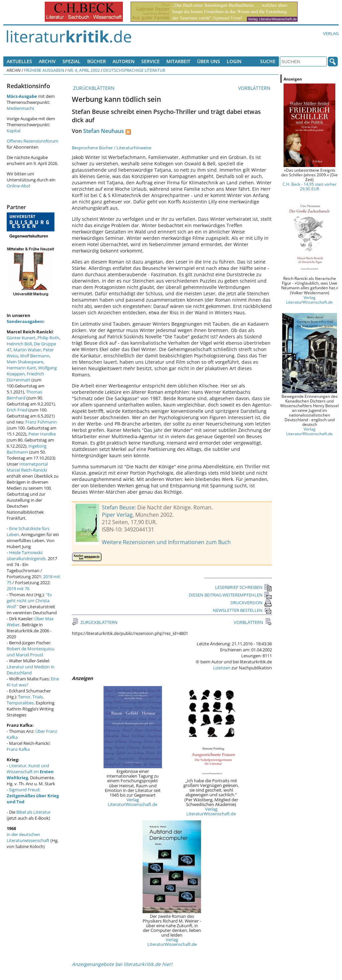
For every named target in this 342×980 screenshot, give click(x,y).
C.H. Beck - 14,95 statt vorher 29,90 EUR (310, 186)
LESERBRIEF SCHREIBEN (243, 587)
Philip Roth (48, 338)
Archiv (47, 61)
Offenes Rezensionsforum (32, 141)
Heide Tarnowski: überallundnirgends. (27, 555)
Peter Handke (42, 434)
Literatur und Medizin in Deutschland (31, 670)
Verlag (331, 33)
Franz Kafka (18, 749)
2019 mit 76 (18, 589)
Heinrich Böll (19, 344)
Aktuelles (19, 61)
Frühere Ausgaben (44, 70)
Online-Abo (18, 186)
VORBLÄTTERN (255, 88)
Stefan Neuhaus (104, 131)
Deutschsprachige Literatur (134, 70)
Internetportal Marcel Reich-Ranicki (27, 467)
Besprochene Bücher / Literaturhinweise (112, 148)
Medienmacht (21, 108)
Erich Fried (17, 410)
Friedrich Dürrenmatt (25, 377)
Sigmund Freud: (33, 796)
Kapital (14, 131)
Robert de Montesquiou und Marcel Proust (31, 652)
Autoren (124, 61)
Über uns (209, 61)
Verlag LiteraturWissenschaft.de (133, 802)
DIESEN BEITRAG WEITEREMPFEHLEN (230, 595)
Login (234, 61)
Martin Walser (27, 350)
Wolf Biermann (35, 356)
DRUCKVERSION (251, 603)
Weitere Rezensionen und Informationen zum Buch (166, 542)
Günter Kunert (21, 338)
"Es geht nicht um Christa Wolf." (29, 601)
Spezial (71, 61)
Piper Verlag (117, 515)
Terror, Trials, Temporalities (25, 700)
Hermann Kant (21, 368)
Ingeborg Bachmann (27, 449)
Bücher (97, 61)
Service (150, 61)
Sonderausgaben (25, 321)
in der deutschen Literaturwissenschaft (28, 837)
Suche (268, 61)
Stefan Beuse (118, 507)
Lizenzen (222, 668)
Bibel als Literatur (34, 812)
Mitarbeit (178, 61)
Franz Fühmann (41, 422)
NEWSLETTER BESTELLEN (242, 610)
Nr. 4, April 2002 (84, 70)
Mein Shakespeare (25, 362)
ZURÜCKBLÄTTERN (93, 88)
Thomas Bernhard (24, 395)
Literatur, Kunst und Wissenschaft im (30, 772)
